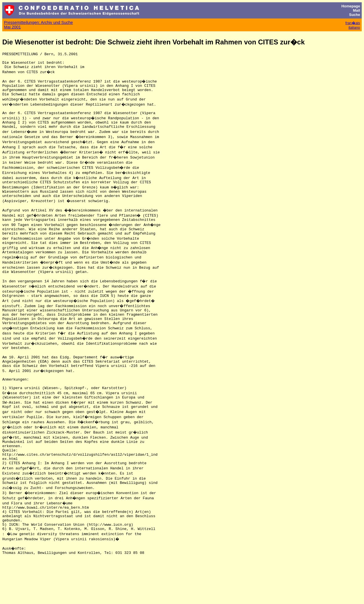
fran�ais (353, 23)
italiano (354, 27)
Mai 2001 (12, 27)
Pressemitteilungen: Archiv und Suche (38, 22)
